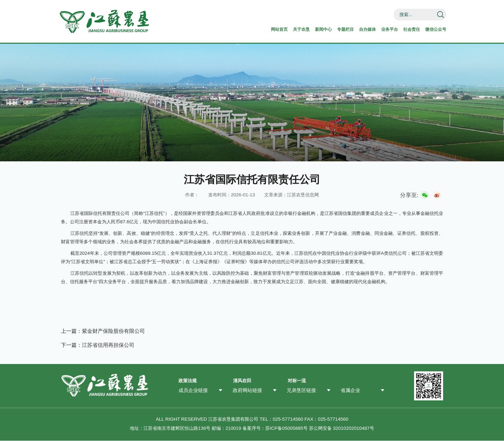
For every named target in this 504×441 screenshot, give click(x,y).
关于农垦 (269, 29)
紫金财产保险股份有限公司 (113, 331)
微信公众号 (430, 29)
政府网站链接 (246, 390)
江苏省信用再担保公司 (108, 345)
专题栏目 (322, 29)
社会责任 (401, 29)
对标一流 (297, 381)
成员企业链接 (192, 390)
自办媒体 (349, 29)
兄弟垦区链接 (300, 390)
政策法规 (188, 381)
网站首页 (243, 29)
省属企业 (350, 390)
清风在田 (242, 381)
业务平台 (375, 29)
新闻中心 (296, 29)
